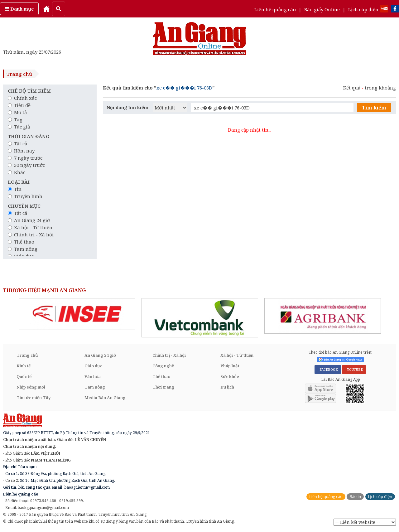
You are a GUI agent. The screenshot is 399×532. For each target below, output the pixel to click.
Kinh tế (24, 366)
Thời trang (163, 387)
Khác (17, 172)
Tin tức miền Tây (34, 398)
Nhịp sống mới (31, 387)
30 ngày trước (26, 165)
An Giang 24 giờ (29, 220)
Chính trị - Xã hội (31, 235)
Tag (15, 119)
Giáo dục (93, 366)
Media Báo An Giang (105, 398)
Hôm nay (21, 151)
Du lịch (227, 387)
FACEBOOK (328, 370)
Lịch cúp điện (363, 9)
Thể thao (21, 242)
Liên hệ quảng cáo (275, 9)
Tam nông (23, 249)
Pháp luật (230, 366)
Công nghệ (163, 366)
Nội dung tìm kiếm (127, 107)
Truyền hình (25, 196)
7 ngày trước (25, 158)
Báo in (355, 497)
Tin (15, 189)
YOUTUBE (354, 370)
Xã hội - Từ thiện (30, 227)
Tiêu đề (19, 105)
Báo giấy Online (322, 9)
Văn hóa (93, 376)
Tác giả (19, 127)
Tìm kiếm (374, 108)
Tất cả (17, 143)
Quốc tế (24, 376)
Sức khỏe (230, 376)
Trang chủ (19, 74)
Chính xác (22, 98)
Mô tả (17, 112)
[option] (77, 314)
